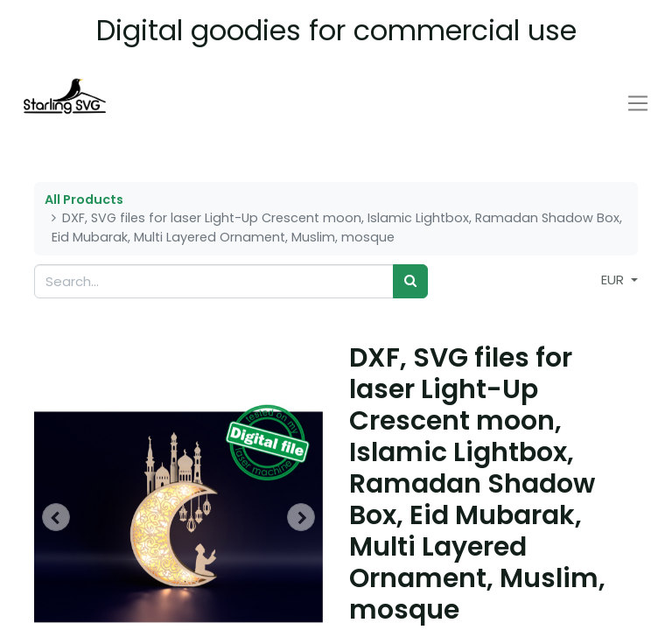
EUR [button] (614, 280)
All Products (84, 199)
